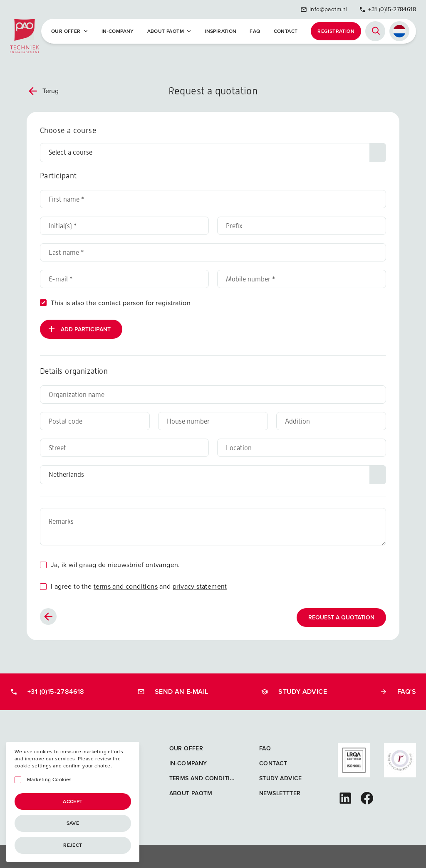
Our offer (70, 31)
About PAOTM (170, 31)
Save (73, 823)
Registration (336, 31)
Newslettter (280, 793)
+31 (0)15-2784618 (388, 9)
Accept (73, 801)
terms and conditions (126, 586)
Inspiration (220, 31)
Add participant (79, 329)
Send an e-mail (173, 692)
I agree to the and (139, 586)
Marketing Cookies (50, 780)
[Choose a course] (213, 153)
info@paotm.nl (324, 9)
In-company (118, 31)
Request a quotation (341, 618)
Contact (286, 31)
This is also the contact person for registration (121, 303)
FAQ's (398, 692)
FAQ (255, 31)
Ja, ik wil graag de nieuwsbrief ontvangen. (115, 565)
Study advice (294, 692)
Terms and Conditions (206, 778)
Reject (73, 845)
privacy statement (200, 586)
